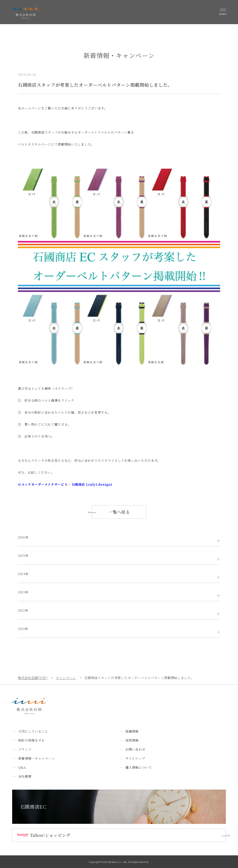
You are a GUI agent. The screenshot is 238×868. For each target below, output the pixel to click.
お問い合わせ (135, 749)
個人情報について (139, 767)
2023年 (24, 592)
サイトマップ (135, 758)
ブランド (25, 749)
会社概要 (25, 776)
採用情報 (132, 740)
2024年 (24, 574)
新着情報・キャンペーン (37, 758)
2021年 (23, 629)
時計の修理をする (32, 740)
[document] (119, 296)
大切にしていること (33, 731)
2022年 (24, 610)
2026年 (24, 537)
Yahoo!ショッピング (50, 835)
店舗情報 (132, 731)
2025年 (24, 555)
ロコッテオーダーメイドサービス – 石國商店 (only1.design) (65, 484)
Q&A (22, 767)
